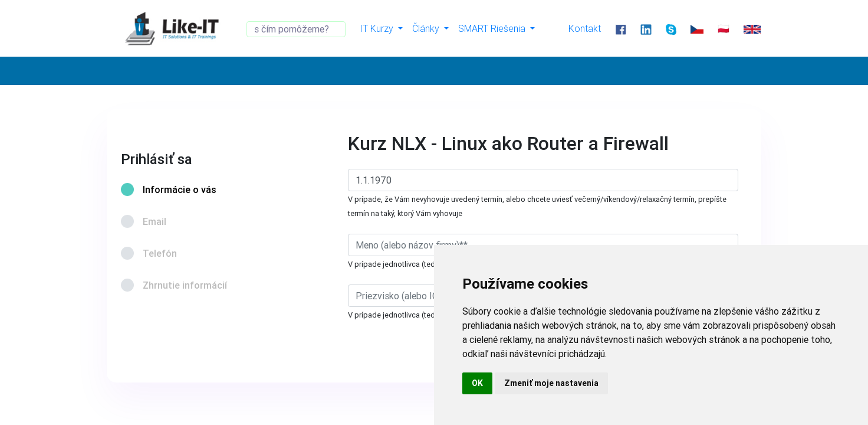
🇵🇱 (724, 28)
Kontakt (585, 28)
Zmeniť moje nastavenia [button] (551, 383)
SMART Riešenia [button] (493, 28)
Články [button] (427, 28)
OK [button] (477, 383)
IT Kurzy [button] (378, 28)
